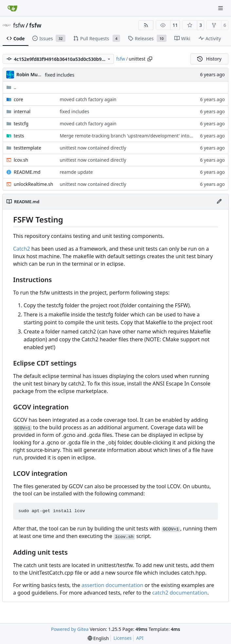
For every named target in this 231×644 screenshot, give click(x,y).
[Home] (12, 8)
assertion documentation (112, 585)
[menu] (98, 638)
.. (11, 87)
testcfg (21, 124)
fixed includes (60, 75)
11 (175, 25)
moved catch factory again (88, 99)
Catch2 (22, 249)
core (18, 99)
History (209, 59)
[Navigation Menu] (221, 8)
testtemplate (27, 148)
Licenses (123, 638)
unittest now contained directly (93, 148)
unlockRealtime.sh (33, 184)
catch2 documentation (180, 593)
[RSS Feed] (146, 25)
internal (22, 111)
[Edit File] (219, 202)
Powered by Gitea (70, 629)
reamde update (76, 172)
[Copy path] (150, 59)
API (140, 638)
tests (19, 136)
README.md (27, 172)
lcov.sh (21, 160)
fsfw (19, 25)
